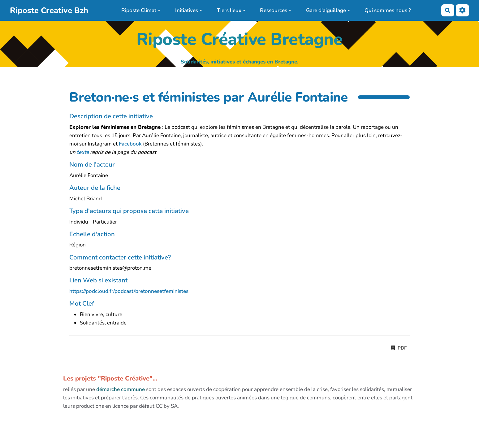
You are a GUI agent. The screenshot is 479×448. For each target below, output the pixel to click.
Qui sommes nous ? (388, 10)
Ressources (276, 10)
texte (83, 152)
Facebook (130, 144)
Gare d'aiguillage (328, 10)
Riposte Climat (141, 10)
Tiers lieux (231, 10)
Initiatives (189, 10)
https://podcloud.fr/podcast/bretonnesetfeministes (129, 291)
